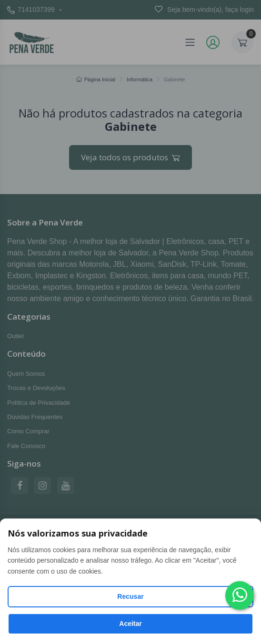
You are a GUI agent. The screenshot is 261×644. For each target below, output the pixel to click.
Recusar (130, 596)
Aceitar (130, 624)
